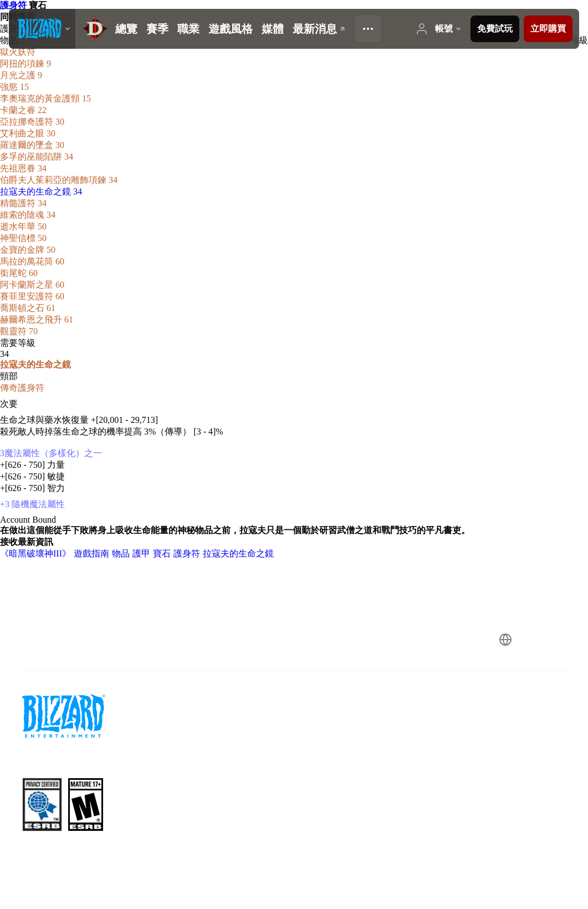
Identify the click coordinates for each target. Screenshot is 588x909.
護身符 (14, 5)
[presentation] (42, 29)
